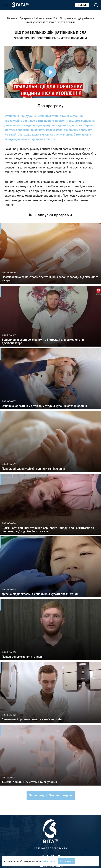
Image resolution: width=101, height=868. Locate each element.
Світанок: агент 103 (45, 18)
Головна (12, 18)
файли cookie (49, 861)
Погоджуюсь (67, 861)
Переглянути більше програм (50, 795)
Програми (25, 18)
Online (82, 5)
